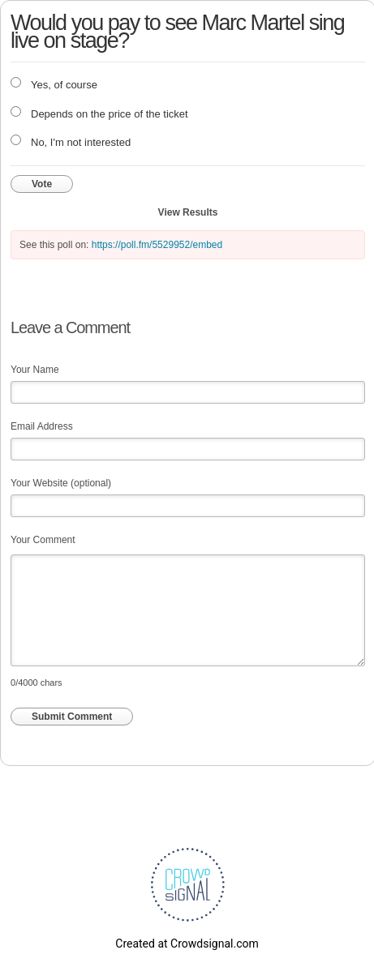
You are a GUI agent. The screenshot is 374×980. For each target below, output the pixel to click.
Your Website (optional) (61, 483)
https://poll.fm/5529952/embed (157, 245)
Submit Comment (72, 717)
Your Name (35, 370)
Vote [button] (42, 184)
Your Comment (43, 540)
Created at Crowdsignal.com (187, 944)
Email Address (42, 426)
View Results (188, 212)
